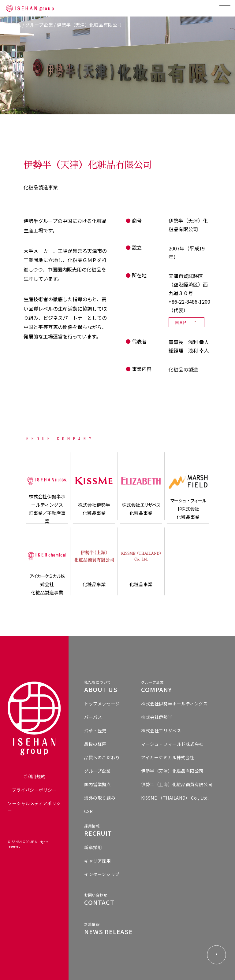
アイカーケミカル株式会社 (168, 757)
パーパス (93, 717)
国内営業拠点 (97, 784)
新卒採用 (93, 847)
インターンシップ (102, 874)
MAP (181, 322)
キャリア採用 (97, 861)
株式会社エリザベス (161, 730)
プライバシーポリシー (34, 790)
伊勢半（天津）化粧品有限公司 (172, 771)
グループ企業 (39, 25)
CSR (89, 811)
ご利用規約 (34, 776)
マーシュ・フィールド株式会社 (172, 744)
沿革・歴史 (95, 730)
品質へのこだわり (102, 757)
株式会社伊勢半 (157, 717)
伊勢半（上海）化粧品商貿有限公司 (177, 784)
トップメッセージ (102, 704)
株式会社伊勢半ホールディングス (174, 704)
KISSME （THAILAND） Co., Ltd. (175, 798)
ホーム (14, 25)
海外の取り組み (100, 798)
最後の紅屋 (95, 744)
